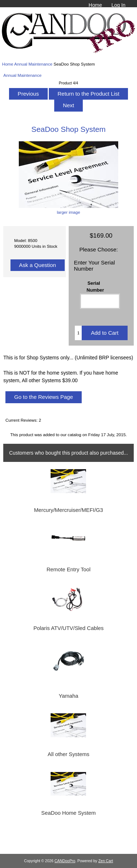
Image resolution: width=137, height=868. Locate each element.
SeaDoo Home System (68, 813)
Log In (118, 5)
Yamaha (68, 696)
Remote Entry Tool (69, 569)
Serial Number (95, 286)
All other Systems (68, 754)
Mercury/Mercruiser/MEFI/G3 (68, 510)
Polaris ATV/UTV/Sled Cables (68, 628)
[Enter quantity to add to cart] (78, 333)
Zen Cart (106, 861)
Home (95, 5)
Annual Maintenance (33, 64)
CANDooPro (65, 861)
